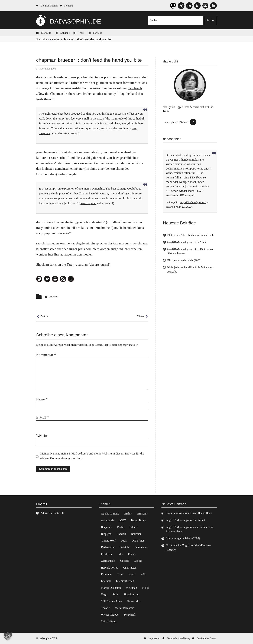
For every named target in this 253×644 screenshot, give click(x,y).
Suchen (211, 20)
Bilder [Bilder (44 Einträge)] (133, 527)
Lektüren (53, 297)
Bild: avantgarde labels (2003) (184, 260)
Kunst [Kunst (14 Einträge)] (132, 574)
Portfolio (98, 33)
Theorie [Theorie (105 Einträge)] (105, 608)
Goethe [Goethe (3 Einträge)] (138, 561)
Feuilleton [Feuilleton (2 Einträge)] (107, 554)
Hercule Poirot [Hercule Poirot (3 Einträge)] (109, 568)
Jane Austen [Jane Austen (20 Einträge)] (130, 568)
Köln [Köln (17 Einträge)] (143, 574)
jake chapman (88, 203)
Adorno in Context (51, 513)
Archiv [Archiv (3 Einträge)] (128, 514)
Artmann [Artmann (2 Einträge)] (142, 514)
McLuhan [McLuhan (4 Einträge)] (132, 588)
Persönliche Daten (206, 638)
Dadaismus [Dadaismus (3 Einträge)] (138, 541)
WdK (81, 33)
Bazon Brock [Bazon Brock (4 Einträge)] (139, 520)
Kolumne (65, 33)
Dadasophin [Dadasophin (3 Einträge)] (108, 547)
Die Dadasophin (49, 6)
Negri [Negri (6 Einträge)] (104, 594)
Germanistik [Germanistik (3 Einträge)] (108, 561)
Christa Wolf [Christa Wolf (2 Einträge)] (108, 541)
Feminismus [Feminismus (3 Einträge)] (142, 547)
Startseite (46, 33)
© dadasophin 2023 (46, 638)
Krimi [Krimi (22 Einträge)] (120, 574)
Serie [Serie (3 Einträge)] (116, 594)
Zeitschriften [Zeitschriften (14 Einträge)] (108, 621)
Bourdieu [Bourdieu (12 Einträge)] (136, 534)
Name (42, 399)
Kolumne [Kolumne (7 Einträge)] (106, 574)
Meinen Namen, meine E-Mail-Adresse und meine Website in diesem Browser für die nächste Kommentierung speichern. (92, 456)
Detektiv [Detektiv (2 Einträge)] (125, 547)
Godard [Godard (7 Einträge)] (124, 561)
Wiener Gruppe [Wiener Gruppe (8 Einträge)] (110, 615)
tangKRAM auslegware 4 (193, 202)
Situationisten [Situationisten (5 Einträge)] (131, 594)
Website (42, 436)
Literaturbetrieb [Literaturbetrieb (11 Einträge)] (125, 581)
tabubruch (135, 88)
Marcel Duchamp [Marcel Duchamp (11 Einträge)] (111, 588)
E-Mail (43, 417)
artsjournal (102, 265)
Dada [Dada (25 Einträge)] (124, 541)
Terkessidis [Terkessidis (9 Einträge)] (133, 601)
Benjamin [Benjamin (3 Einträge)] (107, 527)
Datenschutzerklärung (179, 638)
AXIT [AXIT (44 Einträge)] (123, 520)
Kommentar (46, 355)
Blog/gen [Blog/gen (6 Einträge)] (106, 534)
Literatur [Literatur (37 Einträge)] (106, 581)
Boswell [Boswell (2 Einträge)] (121, 534)
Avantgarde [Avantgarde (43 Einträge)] (108, 520)
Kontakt (69, 6)
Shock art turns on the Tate (55, 265)
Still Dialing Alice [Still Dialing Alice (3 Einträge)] (111, 601)
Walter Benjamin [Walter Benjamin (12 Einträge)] (125, 608)
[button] (39, 279)
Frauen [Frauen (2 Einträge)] (132, 554)
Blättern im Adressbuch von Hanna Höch (190, 235)
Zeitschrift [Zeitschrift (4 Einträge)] (129, 615)
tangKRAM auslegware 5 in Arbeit (187, 242)
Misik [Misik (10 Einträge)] (145, 588)
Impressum (154, 638)
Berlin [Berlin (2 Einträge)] (121, 527)
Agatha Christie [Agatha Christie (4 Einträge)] (110, 514)
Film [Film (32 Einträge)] (120, 554)
